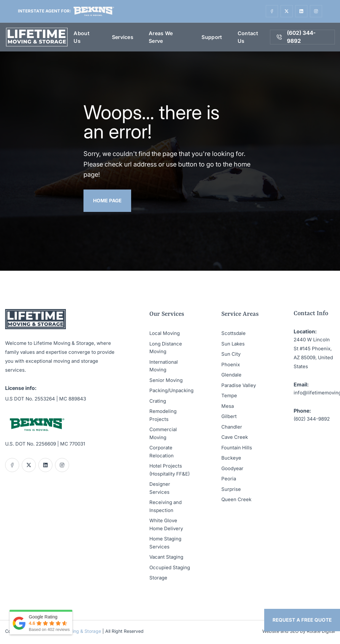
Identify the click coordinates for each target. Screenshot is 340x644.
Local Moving (165, 333)
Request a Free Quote (302, 620)
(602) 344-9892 (312, 419)
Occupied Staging (170, 567)
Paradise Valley (239, 385)
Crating (158, 401)
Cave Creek (235, 437)
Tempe (229, 396)
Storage (158, 578)
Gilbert (229, 416)
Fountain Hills (237, 448)
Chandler (232, 427)
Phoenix (231, 365)
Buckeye (231, 458)
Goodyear (232, 468)
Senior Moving (166, 380)
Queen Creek (236, 499)
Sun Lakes (233, 344)
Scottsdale (233, 333)
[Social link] (272, 11)
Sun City (231, 354)
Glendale (231, 375)
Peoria (229, 479)
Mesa (228, 406)
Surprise (231, 489)
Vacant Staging (166, 557)
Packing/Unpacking (171, 390)
